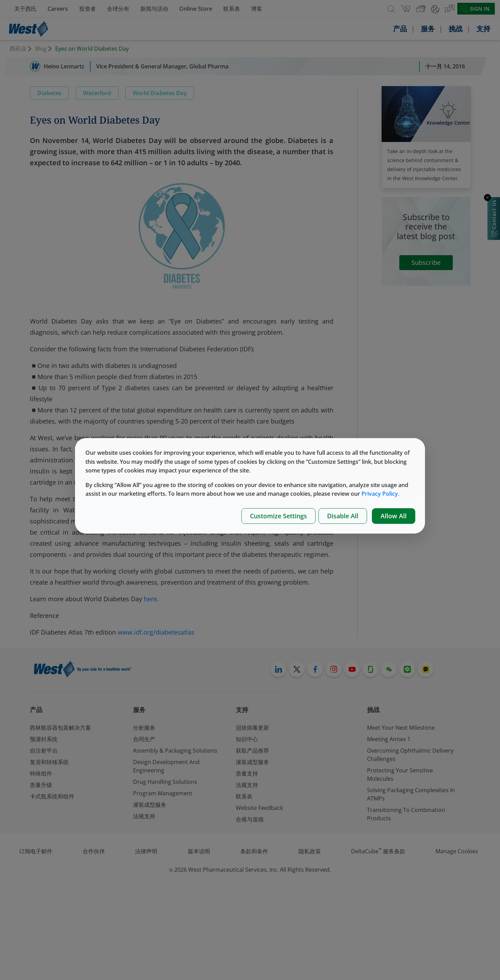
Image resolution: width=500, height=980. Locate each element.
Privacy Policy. (380, 494)
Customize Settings (278, 516)
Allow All (394, 516)
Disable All (343, 516)
